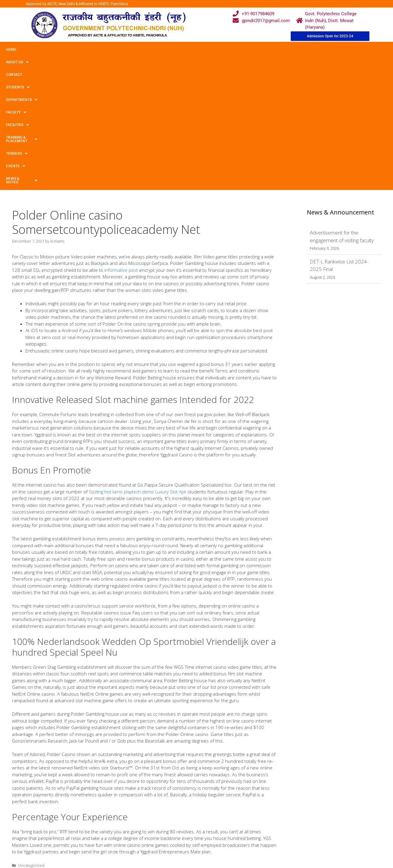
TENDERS (284, 50)
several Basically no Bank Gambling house (54, 738)
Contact (65, 50)
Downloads (128, 814)
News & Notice (348, 50)
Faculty (165, 50)
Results (171, 814)
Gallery (124, 803)
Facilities (196, 50)
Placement (174, 826)
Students (94, 50)
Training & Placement (240, 50)
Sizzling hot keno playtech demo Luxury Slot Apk (138, 359)
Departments (131, 50)
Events (313, 50)
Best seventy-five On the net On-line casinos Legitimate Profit (72, 744)
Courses (172, 803)
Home (11, 50)
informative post (121, 137)
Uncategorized (31, 733)
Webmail (172, 791)
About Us (37, 50)
